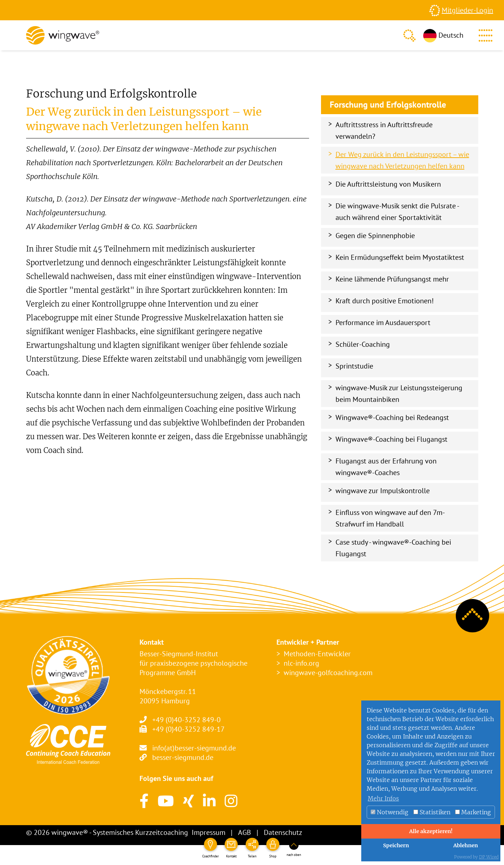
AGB (245, 832)
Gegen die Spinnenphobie (375, 236)
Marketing (473, 812)
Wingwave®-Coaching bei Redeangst (392, 417)
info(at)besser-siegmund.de (194, 748)
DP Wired (489, 857)
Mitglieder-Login (467, 10)
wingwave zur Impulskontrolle (383, 491)
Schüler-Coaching (363, 344)
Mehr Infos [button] (383, 798)
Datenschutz (283, 832)
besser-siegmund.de (183, 757)
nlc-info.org (301, 663)
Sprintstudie (354, 366)
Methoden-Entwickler (317, 654)
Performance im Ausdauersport (383, 323)
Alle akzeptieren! (431, 831)
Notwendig (390, 812)
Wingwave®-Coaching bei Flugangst (391, 439)
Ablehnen (466, 845)
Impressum (209, 832)
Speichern (396, 845)
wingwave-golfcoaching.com (328, 673)
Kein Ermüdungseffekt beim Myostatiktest (400, 257)
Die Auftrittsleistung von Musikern (388, 184)
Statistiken (432, 812)
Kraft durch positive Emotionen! (385, 301)
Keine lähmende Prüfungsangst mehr (392, 279)
